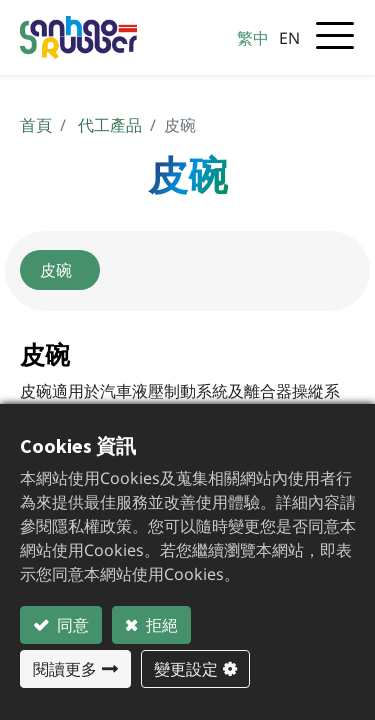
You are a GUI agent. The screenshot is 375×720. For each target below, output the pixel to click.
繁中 (253, 38)
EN (289, 38)
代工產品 (110, 125)
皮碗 (60, 270)
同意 (71, 625)
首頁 (36, 125)
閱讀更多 (65, 669)
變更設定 (186, 669)
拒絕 (160, 625)
